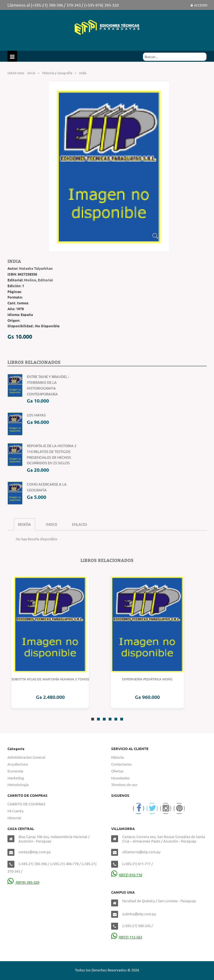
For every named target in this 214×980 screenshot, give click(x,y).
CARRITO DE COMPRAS (26, 804)
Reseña (24, 524)
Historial (14, 818)
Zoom (155, 236)
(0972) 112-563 (127, 937)
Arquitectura (18, 764)
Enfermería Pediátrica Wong (147, 679)
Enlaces (80, 524)
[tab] (24, 524)
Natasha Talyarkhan (36, 268)
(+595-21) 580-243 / (138, 926)
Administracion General (26, 757)
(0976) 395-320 (23, 882)
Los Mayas (36, 415)
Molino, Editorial (38, 280)
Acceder (199, 5)
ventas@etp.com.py (35, 852)
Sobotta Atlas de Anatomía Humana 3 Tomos (50, 679)
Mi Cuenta (15, 811)
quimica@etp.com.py (139, 914)
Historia (118, 757)
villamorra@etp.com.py (141, 852)
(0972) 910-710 (127, 875)
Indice (52, 524)
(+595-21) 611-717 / (138, 864)
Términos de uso (124, 785)
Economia (15, 771)
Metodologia (18, 785)
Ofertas (117, 771)
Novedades (120, 778)
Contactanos (121, 764)
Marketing (16, 778)
